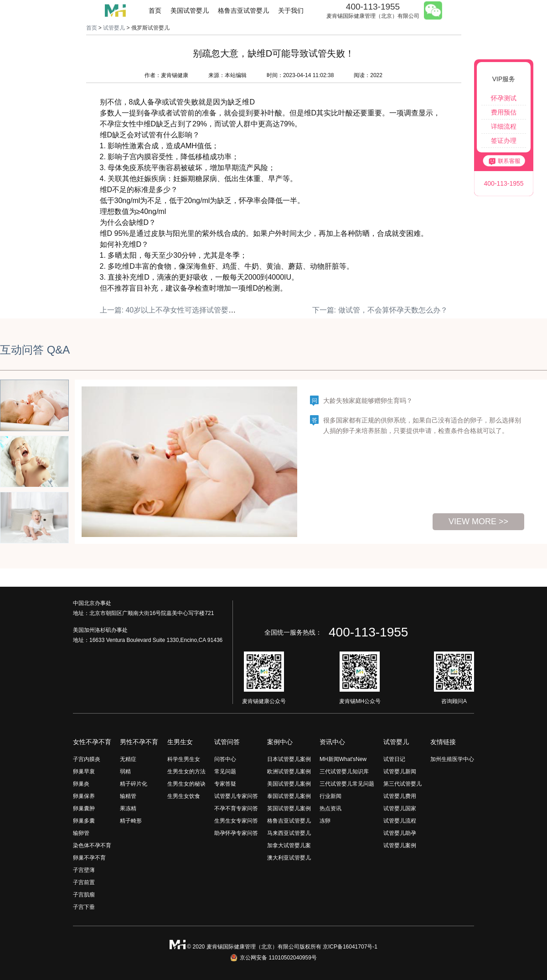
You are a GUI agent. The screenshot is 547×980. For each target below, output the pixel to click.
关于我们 (291, 10)
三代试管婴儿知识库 (344, 771)
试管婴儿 (114, 28)
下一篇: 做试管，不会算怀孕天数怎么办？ (380, 310)
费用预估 (504, 112)
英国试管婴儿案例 (289, 808)
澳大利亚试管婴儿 (289, 858)
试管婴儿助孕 (400, 833)
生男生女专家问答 (236, 821)
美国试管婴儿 (190, 10)
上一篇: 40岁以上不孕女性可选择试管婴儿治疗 (175, 310)
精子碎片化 (134, 784)
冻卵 (325, 821)
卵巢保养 (84, 796)
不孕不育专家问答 (236, 808)
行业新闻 (330, 796)
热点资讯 (330, 808)
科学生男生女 (184, 759)
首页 (155, 10)
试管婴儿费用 (400, 796)
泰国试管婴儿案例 (289, 796)
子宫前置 (84, 882)
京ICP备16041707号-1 (350, 947)
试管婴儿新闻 (400, 771)
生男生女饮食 (184, 796)
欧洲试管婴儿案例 (289, 771)
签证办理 (504, 141)
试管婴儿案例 (400, 845)
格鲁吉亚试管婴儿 (243, 10)
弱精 (125, 771)
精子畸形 (131, 821)
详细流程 (504, 126)
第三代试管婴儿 (403, 784)
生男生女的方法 (186, 771)
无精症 (128, 759)
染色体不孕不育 (92, 845)
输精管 (128, 796)
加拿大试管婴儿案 (289, 845)
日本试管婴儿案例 (289, 759)
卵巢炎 (81, 784)
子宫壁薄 (84, 870)
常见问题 (225, 771)
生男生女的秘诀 (186, 784)
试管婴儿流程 (400, 821)
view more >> (478, 521)
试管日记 (394, 759)
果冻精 (128, 808)
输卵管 (81, 833)
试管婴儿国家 (400, 808)
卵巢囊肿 (84, 808)
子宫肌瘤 (84, 895)
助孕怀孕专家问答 (236, 833)
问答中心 (225, 759)
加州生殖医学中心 (452, 759)
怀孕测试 (504, 98)
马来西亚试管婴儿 (289, 833)
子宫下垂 (84, 907)
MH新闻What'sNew (343, 759)
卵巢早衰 (84, 771)
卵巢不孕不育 (89, 858)
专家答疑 (225, 784)
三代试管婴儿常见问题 (347, 784)
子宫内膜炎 (87, 759)
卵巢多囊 (84, 821)
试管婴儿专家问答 (236, 796)
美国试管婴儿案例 (289, 784)
